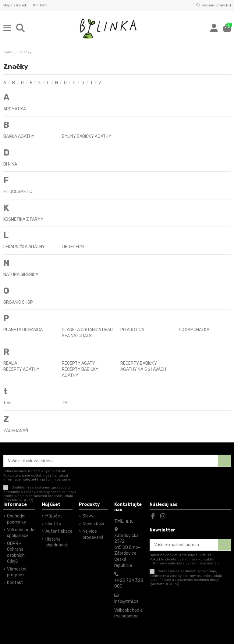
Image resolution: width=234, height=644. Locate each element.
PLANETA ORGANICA (23, 330)
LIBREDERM (73, 247)
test (8, 403)
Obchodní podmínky (17, 519)
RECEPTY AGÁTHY (21, 369)
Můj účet (54, 516)
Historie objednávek (57, 542)
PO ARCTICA (132, 330)
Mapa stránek (16, 5)
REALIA (10, 363)
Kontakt (40, 5)
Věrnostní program (17, 572)
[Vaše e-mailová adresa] (111, 461)
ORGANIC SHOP (18, 302)
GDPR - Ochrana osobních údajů (16, 553)
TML (66, 403)
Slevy (88, 516)
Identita (53, 524)
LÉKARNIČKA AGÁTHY (24, 247)
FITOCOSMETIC (18, 192)
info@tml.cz (126, 601)
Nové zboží (93, 524)
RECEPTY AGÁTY (78, 363)
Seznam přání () (213, 5)
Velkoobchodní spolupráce (21, 533)
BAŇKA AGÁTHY (19, 136)
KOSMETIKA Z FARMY (23, 219)
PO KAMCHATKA (194, 330)
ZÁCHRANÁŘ (16, 431)
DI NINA (10, 164)
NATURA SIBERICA (21, 275)
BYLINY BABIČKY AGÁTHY (87, 136)
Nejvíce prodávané (93, 534)
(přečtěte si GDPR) (18, 500)
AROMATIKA (15, 109)
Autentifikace (59, 531)
